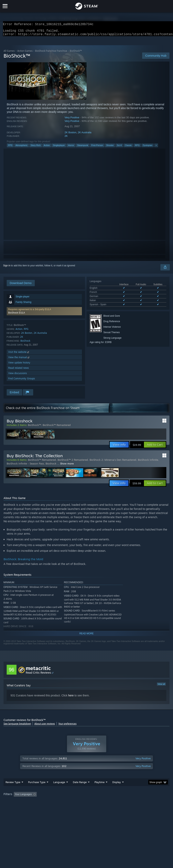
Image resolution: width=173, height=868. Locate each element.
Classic (128, 148)
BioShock (25, 343)
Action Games (25, 53)
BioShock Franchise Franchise (51, 53)
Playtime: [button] (93, 802)
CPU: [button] (34, 807)
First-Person (97, 148)
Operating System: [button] (14, 807)
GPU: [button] (47, 807)
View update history (19, 365)
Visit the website (19, 354)
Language (59, 790)
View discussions (18, 376)
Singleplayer (59, 148)
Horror (71, 148)
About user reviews (45, 726)
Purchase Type (37, 790)
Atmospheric (22, 148)
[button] (44, 314)
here (71, 698)
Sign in (7, 268)
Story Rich (36, 148)
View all (161, 686)
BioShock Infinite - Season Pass (25, 466)
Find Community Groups (22, 381)
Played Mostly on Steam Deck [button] (121, 802)
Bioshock (51, 466)
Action (47, 148)
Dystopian (148, 148)
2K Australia (85, 135)
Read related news (19, 370)
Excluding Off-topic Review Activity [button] (63, 802)
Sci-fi (119, 148)
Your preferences (67, 726)
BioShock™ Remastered (57, 427)
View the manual (19, 360)
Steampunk (83, 148)
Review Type (13, 790)
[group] (87, 805)
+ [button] (156, 148)
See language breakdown (17, 726)
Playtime (99, 790)
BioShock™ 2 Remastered (73, 462)
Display (117, 790)
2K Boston (70, 135)
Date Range (80, 790)
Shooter (110, 148)
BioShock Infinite (148, 462)
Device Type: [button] (65, 807)
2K (66, 138)
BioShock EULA (17, 315)
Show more (67, 466)
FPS (10, 148)
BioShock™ (34, 427)
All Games (9, 53)
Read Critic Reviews (38, 675)
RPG (137, 148)
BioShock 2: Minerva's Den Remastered (113, 462)
